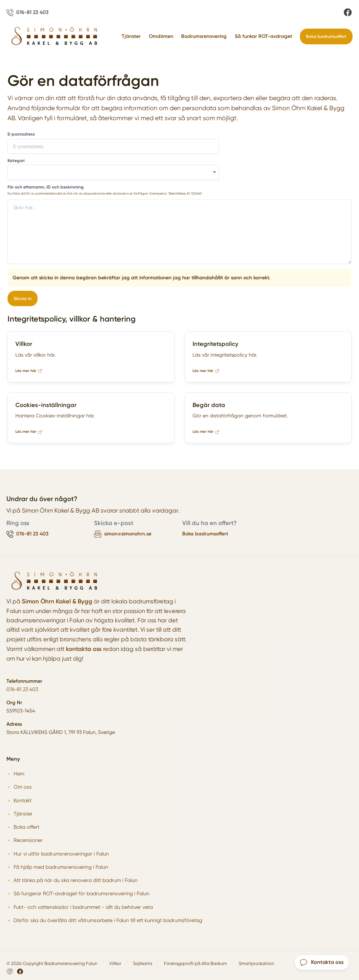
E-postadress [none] (21, 134)
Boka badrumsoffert (326, 36)
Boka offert (26, 827)
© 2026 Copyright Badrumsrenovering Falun (52, 963)
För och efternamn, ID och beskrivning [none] (46, 187)
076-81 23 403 (22, 689)
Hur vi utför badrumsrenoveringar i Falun (61, 854)
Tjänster (131, 36)
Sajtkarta (143, 963)
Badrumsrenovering (204, 36)
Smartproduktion (256, 963)
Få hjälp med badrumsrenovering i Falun (61, 867)
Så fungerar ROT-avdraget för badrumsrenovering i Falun (81, 893)
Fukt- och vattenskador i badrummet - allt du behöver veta (83, 907)
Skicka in (23, 298)
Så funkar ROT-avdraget (263, 36)
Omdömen (161, 36)
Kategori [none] (16, 161)
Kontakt (23, 800)
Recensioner (28, 840)
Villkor (115, 963)
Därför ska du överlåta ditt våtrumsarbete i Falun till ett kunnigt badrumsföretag (108, 920)
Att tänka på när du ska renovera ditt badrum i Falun (76, 880)
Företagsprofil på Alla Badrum (195, 963)
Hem (19, 774)
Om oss (23, 787)
